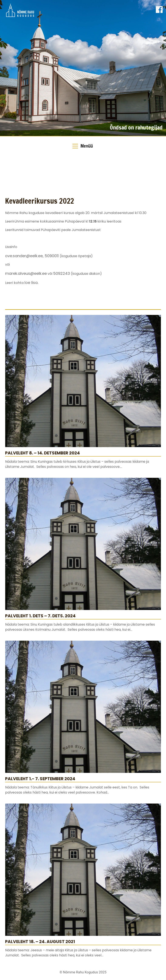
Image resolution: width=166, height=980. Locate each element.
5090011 (52, 256)
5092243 (62, 273)
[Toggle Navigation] (83, 146)
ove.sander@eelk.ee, (25, 256)
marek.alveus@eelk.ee (26, 273)
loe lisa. (31, 283)
